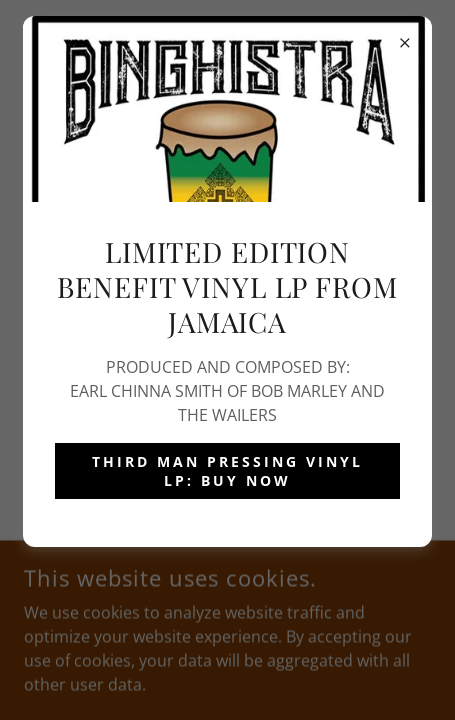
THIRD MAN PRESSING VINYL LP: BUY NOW (227, 471)
